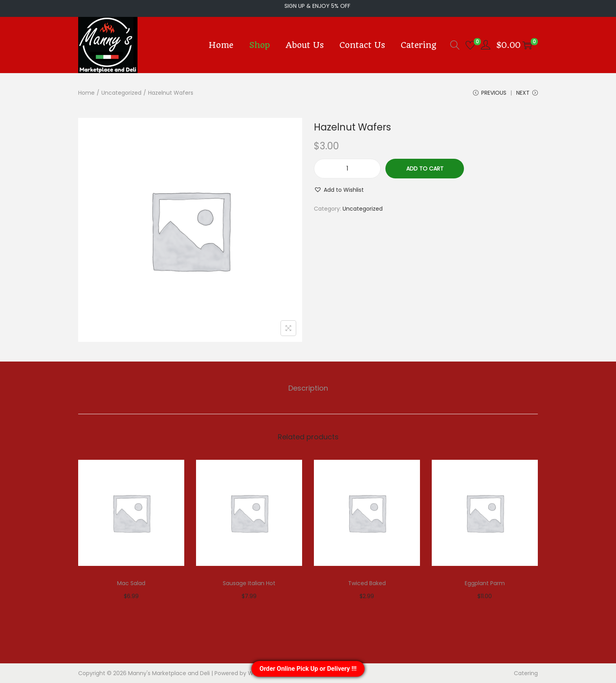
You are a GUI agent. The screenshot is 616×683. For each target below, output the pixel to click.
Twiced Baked (367, 583)
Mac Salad (131, 583)
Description (308, 388)
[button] (339, 190)
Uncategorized (121, 93)
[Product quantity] (347, 169)
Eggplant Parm (485, 583)
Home (86, 93)
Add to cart (425, 169)
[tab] (308, 388)
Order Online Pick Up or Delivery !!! (308, 669)
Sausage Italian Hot (249, 583)
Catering (526, 673)
